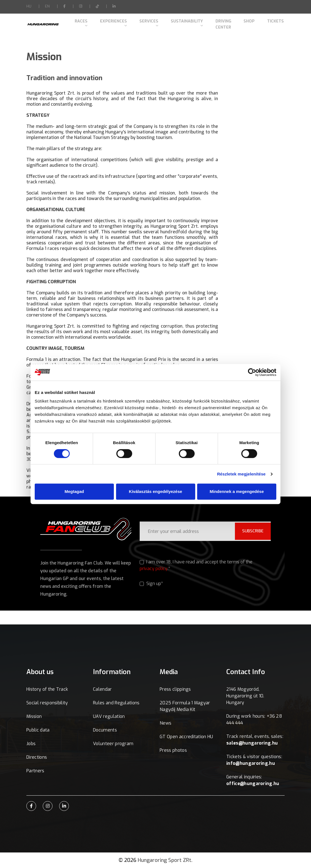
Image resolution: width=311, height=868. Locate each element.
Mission (34, 716)
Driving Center (220, 23)
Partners (35, 771)
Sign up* (151, 584)
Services (143, 23)
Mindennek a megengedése (237, 491)
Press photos (173, 750)
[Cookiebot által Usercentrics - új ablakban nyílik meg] (252, 372)
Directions (37, 757)
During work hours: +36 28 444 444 (254, 719)
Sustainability (179, 23)
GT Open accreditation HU (186, 737)
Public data (38, 730)
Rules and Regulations (116, 703)
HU (29, 6)
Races (79, 23)
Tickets (269, 23)
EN (47, 6)
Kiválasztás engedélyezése (155, 491)
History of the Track (47, 689)
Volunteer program (113, 744)
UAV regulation (109, 716)
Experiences (110, 23)
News (165, 723)
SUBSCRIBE (251, 531)
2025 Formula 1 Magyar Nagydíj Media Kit (185, 706)
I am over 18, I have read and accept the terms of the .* (196, 565)
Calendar (102, 689)
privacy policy (154, 569)
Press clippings (175, 689)
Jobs (31, 744)
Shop (249, 23)
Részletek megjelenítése (241, 474)
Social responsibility (47, 703)
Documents (105, 730)
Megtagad (74, 491)
